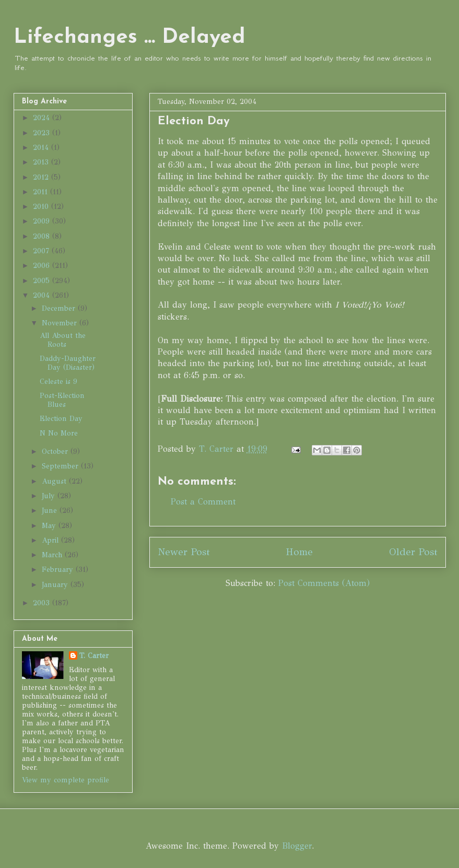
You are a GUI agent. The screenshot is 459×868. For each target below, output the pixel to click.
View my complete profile (66, 780)
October (56, 451)
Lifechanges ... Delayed (130, 38)
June (51, 511)
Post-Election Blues (62, 400)
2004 (43, 295)
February (59, 570)
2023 (43, 133)
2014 (42, 148)
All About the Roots (63, 340)
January (56, 585)
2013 (42, 162)
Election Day (61, 419)
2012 (42, 177)
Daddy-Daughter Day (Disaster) (68, 363)
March (53, 555)
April (51, 540)
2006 (43, 266)
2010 (42, 207)
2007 (42, 251)
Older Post (413, 552)
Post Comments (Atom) (324, 583)
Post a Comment (203, 502)
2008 (43, 236)
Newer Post (184, 552)
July (50, 496)
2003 (43, 603)
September (61, 466)
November (61, 323)
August (55, 481)
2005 (43, 281)
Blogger (297, 846)
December (60, 308)
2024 (43, 118)
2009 (43, 221)
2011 (42, 192)
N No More (59, 433)
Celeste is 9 (58, 382)
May (50, 526)
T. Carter (94, 656)
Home (299, 552)
